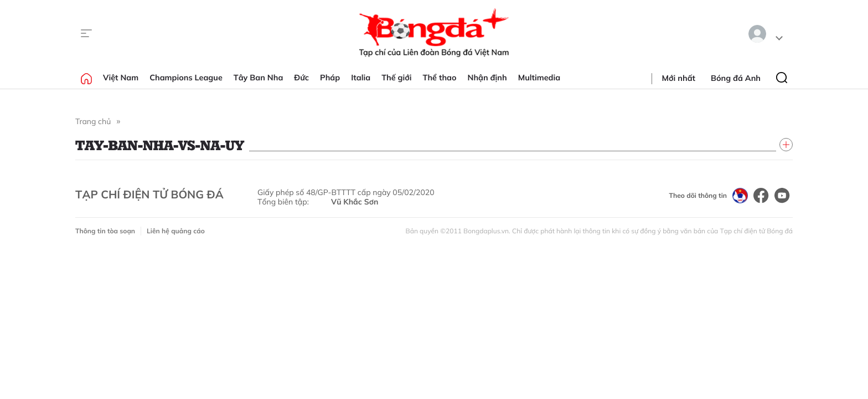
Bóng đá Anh (736, 78)
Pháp (330, 78)
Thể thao (440, 78)
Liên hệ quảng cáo (176, 231)
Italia (361, 78)
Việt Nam (121, 78)
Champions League (186, 78)
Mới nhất (679, 78)
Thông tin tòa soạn (105, 231)
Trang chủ (93, 121)
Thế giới (396, 78)
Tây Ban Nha (259, 78)
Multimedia (539, 78)
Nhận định (487, 78)
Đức (301, 78)
